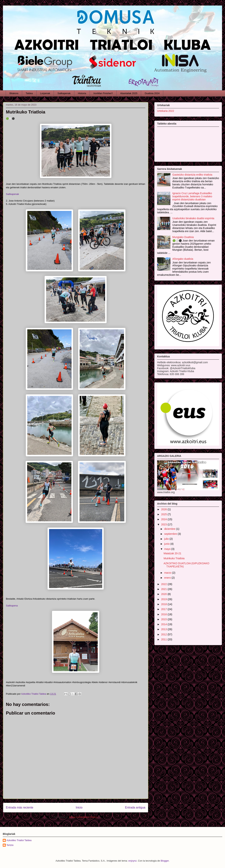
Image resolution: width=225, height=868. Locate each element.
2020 (164, 594)
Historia (82, 93)
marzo (168, 573)
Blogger (165, 861)
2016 (164, 614)
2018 (164, 604)
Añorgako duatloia (183, 259)
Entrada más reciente (20, 807)
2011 (164, 639)
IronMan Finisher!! (103, 93)
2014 (164, 624)
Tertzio (10, 845)
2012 (164, 634)
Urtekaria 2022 (166, 111)
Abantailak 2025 (129, 93)
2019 (164, 599)
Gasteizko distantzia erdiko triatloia (192, 175)
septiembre (171, 534)
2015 (164, 619)
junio (167, 544)
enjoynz (133, 861)
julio (167, 539)
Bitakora (14, 93)
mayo (168, 549)
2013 (164, 629)
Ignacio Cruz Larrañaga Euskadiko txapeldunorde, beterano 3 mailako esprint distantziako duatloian (192, 196)
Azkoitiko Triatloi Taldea (19, 840)
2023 (164, 524)
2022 (164, 584)
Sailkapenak (64, 93)
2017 (164, 609)
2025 (164, 514)
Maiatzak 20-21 (172, 553)
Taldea (29, 93)
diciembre (170, 529)
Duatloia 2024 (152, 93)
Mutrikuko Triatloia (174, 558)
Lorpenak (45, 93)
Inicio (79, 807)
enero (168, 578)
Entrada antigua (135, 807)
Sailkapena (12, 606)
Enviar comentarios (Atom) (83, 817)
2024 (164, 519)
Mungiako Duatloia (183, 237)
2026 (164, 509)
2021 (164, 589)
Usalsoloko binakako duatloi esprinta (193, 218)
